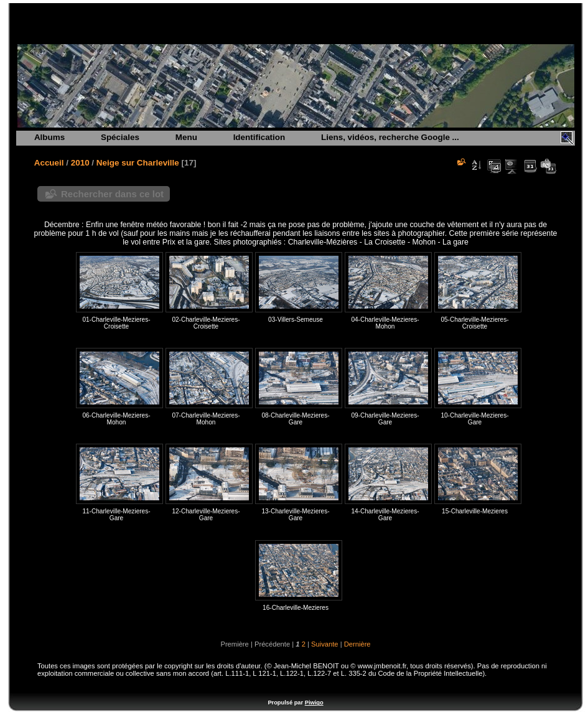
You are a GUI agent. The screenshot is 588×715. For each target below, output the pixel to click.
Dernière (357, 644)
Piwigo (314, 703)
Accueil (49, 163)
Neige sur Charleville (138, 163)
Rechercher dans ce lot (112, 194)
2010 (80, 163)
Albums (49, 137)
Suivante (325, 644)
